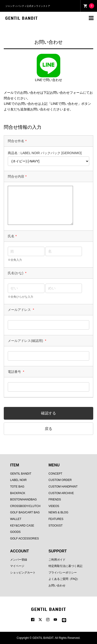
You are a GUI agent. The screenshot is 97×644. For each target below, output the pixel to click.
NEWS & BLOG (58, 512)
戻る (48, 429)
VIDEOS (54, 506)
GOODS (15, 532)
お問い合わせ (57, 585)
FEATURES (56, 519)
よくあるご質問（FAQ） (64, 579)
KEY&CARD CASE (22, 526)
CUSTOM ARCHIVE (61, 493)
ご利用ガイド (57, 560)
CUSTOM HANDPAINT (63, 487)
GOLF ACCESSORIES (24, 539)
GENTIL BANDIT (21, 474)
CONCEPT (55, 474)
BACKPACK (18, 493)
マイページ (17, 566)
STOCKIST (56, 526)
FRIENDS (55, 500)
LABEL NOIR (18, 480)
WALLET (16, 519)
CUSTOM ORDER (60, 480)
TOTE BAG (17, 487)
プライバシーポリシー (63, 573)
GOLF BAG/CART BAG (25, 512)
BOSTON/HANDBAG (23, 500)
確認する (48, 413)
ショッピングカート (23, 573)
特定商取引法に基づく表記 (65, 566)
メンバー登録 (19, 560)
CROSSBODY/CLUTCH (25, 506)
